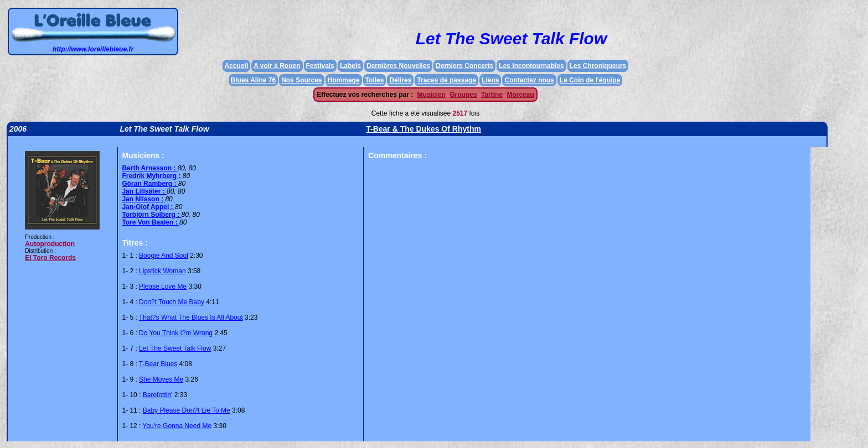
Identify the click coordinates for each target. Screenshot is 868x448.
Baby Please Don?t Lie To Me (187, 410)
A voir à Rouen (277, 66)
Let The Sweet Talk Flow (175, 348)
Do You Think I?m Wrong (176, 333)
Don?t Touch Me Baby (172, 302)
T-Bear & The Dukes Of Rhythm (423, 129)
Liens (490, 80)
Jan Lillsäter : (144, 191)
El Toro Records (50, 258)
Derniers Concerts (464, 66)
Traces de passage (446, 80)
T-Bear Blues (158, 364)
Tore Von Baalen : (151, 222)
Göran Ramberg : (150, 184)
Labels (350, 66)
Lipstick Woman (162, 271)
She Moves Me (161, 379)
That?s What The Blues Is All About (191, 317)
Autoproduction (50, 244)
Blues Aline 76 (254, 80)
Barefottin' (158, 395)
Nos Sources (301, 80)
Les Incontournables (531, 66)
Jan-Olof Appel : (148, 207)
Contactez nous (529, 80)
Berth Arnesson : (149, 168)
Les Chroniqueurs (598, 66)
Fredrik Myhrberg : (152, 176)
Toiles (375, 80)
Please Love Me (163, 286)
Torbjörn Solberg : (151, 215)
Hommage (344, 80)
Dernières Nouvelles (398, 66)
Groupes (463, 95)
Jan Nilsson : (143, 199)
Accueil (237, 66)
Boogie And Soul (164, 256)
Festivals (320, 66)
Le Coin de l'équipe (590, 80)
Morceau (520, 95)
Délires (400, 80)
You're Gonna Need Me (177, 426)
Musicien (432, 95)
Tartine (492, 95)
